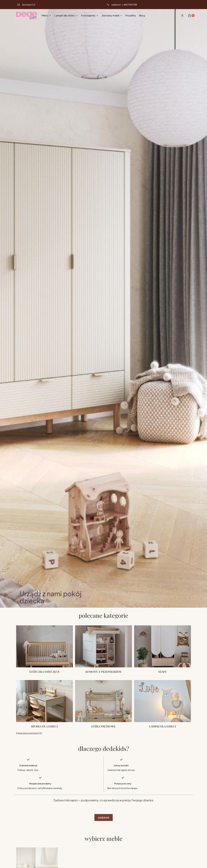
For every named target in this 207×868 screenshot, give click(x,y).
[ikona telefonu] (122, 5)
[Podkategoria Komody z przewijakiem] (103, 649)
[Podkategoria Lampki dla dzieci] (163, 704)
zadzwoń (104, 817)
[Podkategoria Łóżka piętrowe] (103, 704)
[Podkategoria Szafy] (163, 649)
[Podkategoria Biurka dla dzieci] (44, 704)
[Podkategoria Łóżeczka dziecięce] (44, 649)
